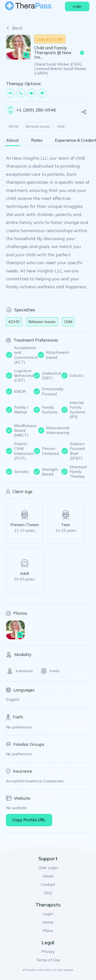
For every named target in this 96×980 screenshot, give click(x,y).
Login (48, 914)
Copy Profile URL (29, 820)
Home (48, 922)
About (48, 876)
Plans (48, 931)
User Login (48, 868)
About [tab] (12, 140)
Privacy (48, 951)
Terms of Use (48, 960)
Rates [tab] (37, 140)
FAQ (48, 893)
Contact (48, 884)
